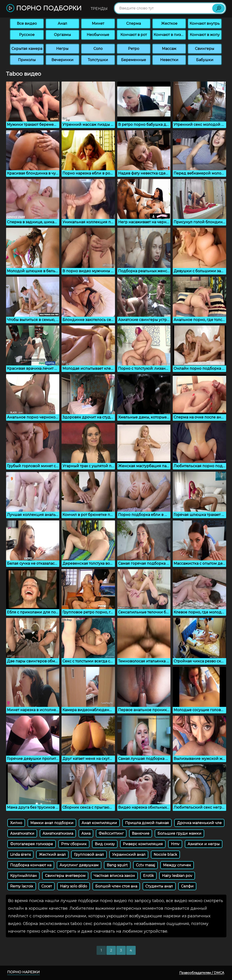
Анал (62, 23)
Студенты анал (159, 886)
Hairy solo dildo (74, 886)
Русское (27, 35)
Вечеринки (62, 60)
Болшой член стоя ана (116, 886)
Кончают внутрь (205, 23)
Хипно (16, 823)
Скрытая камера (27, 49)
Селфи (187, 886)
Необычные (98, 35)
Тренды (99, 9)
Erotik (148, 876)
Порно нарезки (23, 972)
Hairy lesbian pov (177, 876)
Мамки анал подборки (52, 823)
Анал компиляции (99, 823)
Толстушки (98, 60)
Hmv (175, 844)
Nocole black (165, 855)
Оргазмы (62, 35)
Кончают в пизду (170, 35)
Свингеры (205, 49)
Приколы (27, 60)
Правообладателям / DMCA (202, 973)
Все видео (27, 23)
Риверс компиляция (143, 844)
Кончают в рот (134, 35)
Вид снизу (105, 844)
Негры (62, 49)
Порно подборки (44, 8)
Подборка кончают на (31, 865)
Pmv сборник (74, 844)
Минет (98, 23)
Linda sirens (20, 855)
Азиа (86, 833)
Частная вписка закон (114, 876)
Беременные (134, 60)
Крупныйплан (23, 876)
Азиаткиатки (22, 833)
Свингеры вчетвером (65, 876)
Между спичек (177, 865)
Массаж (169, 49)
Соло (98, 49)
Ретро (134, 49)
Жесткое (169, 23)
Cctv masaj (145, 865)
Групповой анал (89, 855)
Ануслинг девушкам (79, 865)
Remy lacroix (22, 886)
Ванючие (141, 833)
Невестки (169, 60)
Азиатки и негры (204, 844)
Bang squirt (117, 865)
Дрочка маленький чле (199, 823)
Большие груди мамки (179, 833)
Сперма (134, 23)
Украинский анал (129, 855)
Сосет (47, 886)
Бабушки (205, 60)
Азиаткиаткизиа (58, 833)
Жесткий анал (52, 855)
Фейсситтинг (111, 833)
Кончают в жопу (205, 35)
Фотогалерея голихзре (32, 844)
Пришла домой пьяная (147, 823)
